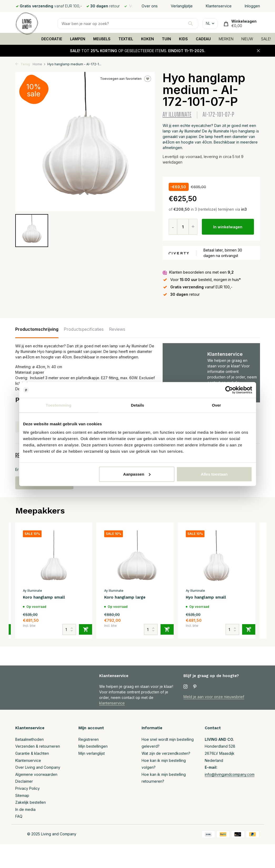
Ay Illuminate (177, 115)
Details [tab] (138, 405)
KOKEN (147, 39)
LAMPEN (78, 39)
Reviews (117, 329)
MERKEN (226, 39)
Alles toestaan (214, 474)
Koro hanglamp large (125, 597)
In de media (25, 809)
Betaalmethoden (29, 739)
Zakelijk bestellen (31, 802)
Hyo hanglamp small (206, 597)
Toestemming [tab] (59, 405)
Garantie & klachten (32, 753)
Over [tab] (216, 405)
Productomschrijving (37, 329)
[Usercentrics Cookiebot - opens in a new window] (229, 390)
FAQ (19, 816)
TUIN (166, 39)
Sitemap (22, 795)
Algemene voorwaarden (36, 774)
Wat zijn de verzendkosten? (166, 753)
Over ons (150, 6)
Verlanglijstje (182, 6)
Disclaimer (24, 781)
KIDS (183, 39)
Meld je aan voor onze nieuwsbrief (214, 697)
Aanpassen (137, 474)
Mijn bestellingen (93, 746)
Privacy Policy (27, 788)
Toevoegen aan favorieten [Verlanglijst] (126, 79)
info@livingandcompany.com (230, 774)
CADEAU (203, 39)
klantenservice (112, 703)
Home (39, 64)
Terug (23, 64)
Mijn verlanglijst (92, 753)
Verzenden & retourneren (38, 746)
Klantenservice (219, 6)
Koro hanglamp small (44, 597)
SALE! (266, 39)
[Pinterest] (195, 687)
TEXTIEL (126, 39)
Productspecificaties (84, 329)
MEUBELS (102, 39)
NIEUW (247, 39)
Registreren (89, 739)
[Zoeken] (128, 24)
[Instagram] (186, 687)
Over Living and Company (38, 767)
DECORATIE (52, 39)
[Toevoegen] (86, 629)
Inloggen (252, 6)
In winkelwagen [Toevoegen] (228, 227)
